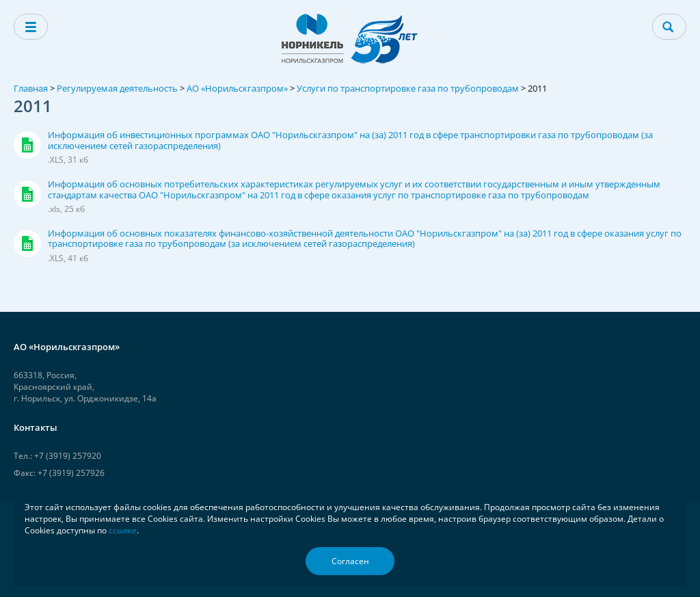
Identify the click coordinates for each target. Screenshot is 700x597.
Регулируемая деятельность (117, 88)
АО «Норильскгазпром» (237, 88)
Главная (31, 88)
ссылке (123, 530)
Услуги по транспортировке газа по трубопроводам (408, 88)
